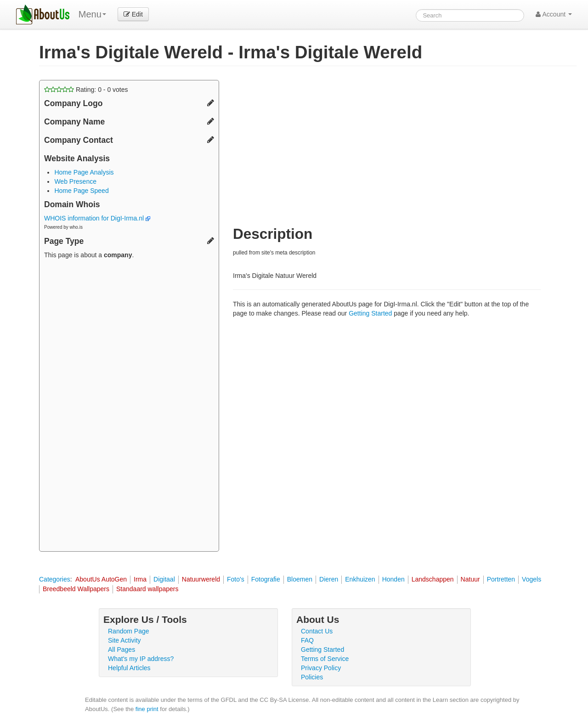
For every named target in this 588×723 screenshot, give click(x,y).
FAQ (307, 640)
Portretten (501, 579)
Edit (133, 14)
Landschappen (433, 579)
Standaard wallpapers (147, 589)
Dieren (329, 579)
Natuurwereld (201, 579)
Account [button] (554, 14)
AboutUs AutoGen (101, 579)
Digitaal (164, 579)
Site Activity (124, 640)
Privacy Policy (321, 668)
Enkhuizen (360, 579)
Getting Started (370, 313)
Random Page (129, 631)
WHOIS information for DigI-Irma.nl (97, 218)
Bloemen (300, 579)
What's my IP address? (141, 659)
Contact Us (317, 631)
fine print (147, 709)
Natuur (470, 579)
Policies (312, 677)
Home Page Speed (81, 191)
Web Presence (75, 181)
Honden (393, 579)
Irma (140, 579)
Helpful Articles (129, 668)
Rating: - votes (86, 90)
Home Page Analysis (84, 172)
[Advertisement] (129, 407)
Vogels (531, 579)
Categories (55, 579)
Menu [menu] (92, 14)
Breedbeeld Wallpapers (76, 589)
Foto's (236, 579)
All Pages (122, 650)
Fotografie (266, 579)
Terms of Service (325, 659)
